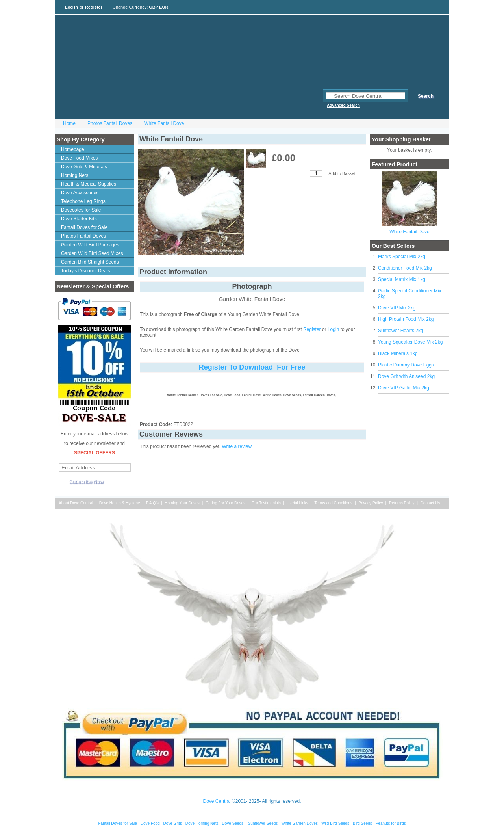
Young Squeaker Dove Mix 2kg (410, 342)
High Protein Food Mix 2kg (406, 319)
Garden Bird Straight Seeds (90, 262)
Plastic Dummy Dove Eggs (406, 365)
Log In (71, 7)
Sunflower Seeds (263, 823)
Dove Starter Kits (79, 219)
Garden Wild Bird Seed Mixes (92, 253)
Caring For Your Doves (225, 503)
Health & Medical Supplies (89, 184)
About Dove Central (76, 503)
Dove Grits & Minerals (84, 167)
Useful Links (297, 503)
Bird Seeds (362, 823)
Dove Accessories (80, 193)
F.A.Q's (152, 503)
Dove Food (150, 823)
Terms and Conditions (333, 503)
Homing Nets (75, 175)
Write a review (237, 446)
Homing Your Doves (182, 503)
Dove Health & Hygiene (120, 503)
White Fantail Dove (164, 123)
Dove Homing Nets (202, 823)
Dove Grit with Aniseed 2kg (406, 376)
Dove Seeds (233, 823)
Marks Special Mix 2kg (402, 257)
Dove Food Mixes (79, 158)
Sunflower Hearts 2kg (401, 331)
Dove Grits (173, 823)
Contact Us (430, 503)
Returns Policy (402, 503)
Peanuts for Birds (391, 823)
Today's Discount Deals (85, 271)
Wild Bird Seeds (335, 823)
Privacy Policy (371, 503)
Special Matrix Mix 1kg (402, 279)
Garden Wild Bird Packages (90, 245)
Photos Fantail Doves (110, 123)
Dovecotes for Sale (81, 210)
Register (94, 7)
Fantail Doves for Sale (84, 227)
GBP (154, 7)
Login (333, 329)
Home (69, 123)
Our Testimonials (266, 503)
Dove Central (217, 801)
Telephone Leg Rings (83, 201)
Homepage (73, 149)
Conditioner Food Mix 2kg (405, 268)
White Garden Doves (299, 823)
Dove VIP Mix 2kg (397, 308)
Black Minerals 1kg (398, 353)
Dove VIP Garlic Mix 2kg (404, 388)
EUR (164, 7)
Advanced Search (343, 105)
